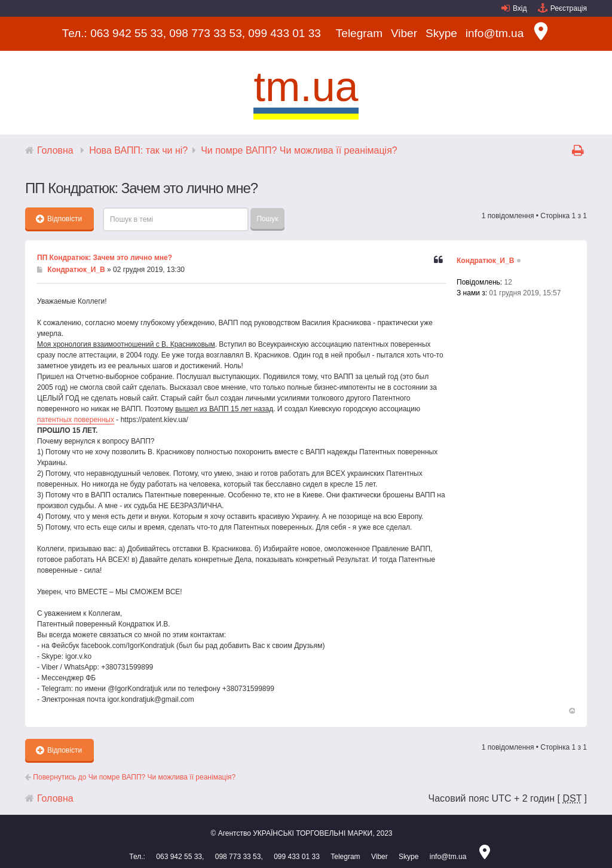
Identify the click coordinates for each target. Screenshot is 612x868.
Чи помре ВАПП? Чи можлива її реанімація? (299, 150)
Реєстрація (569, 8)
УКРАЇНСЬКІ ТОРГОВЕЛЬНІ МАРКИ (313, 833)
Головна (55, 150)
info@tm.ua (495, 33)
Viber (404, 33)
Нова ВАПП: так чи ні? (138, 150)
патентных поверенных (76, 420)
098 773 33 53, (207, 33)
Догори (571, 711)
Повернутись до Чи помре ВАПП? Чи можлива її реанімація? (130, 777)
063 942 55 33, (128, 33)
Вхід (520, 8)
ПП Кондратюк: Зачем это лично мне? (105, 258)
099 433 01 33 (284, 33)
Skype (441, 33)
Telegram (359, 33)
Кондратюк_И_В (76, 270)
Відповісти (59, 219)
